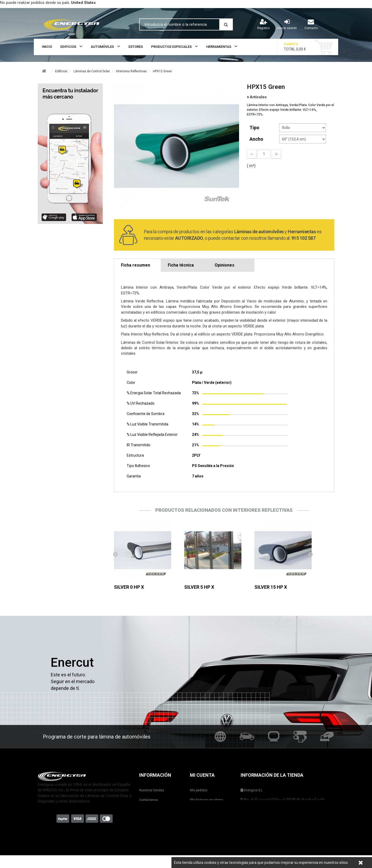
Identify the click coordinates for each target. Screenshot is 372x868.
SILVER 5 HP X (199, 587)
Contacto (311, 24)
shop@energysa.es (274, 819)
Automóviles (102, 47)
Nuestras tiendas (152, 790)
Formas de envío (151, 809)
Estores (136, 47)
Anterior (115, 554)
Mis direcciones (201, 809)
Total (299, 47)
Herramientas (219, 47)
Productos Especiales (171, 47)
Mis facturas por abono (206, 800)
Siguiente (310, 554)
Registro (263, 24)
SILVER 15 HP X (271, 587)
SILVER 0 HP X (129, 587)
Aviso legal (147, 819)
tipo (255, 128)
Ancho (257, 139)
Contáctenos (149, 800)
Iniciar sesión (287, 24)
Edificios (68, 47)
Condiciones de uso (154, 829)
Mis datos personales (206, 819)
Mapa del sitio (149, 838)
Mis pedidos (199, 790)
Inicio (47, 47)
